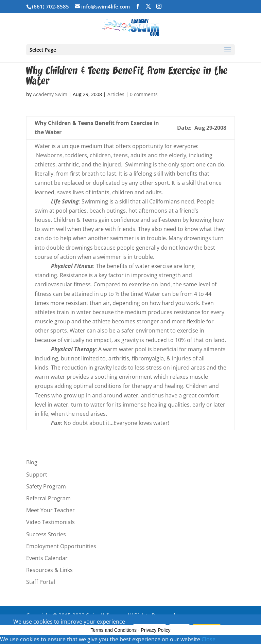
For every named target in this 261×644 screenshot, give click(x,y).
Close (208, 639)
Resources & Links (49, 570)
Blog (32, 462)
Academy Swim (50, 94)
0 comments (144, 94)
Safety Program (46, 486)
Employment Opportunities (61, 546)
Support (37, 475)
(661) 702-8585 (50, 6)
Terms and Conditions (114, 630)
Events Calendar (47, 558)
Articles (116, 94)
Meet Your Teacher (50, 510)
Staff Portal (41, 582)
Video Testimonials (50, 522)
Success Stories (46, 534)
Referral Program (48, 498)
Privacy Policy (155, 630)
